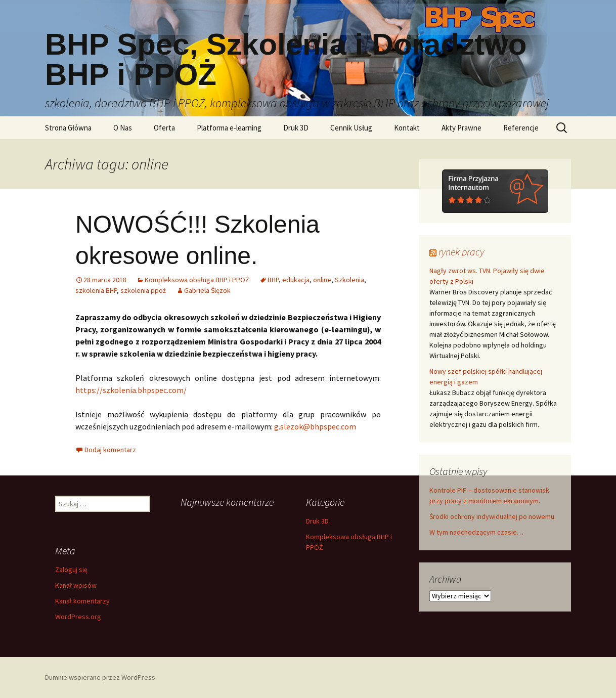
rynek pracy (461, 252)
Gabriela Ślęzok (207, 290)
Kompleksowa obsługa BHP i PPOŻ (197, 280)
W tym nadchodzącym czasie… (476, 532)
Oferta (164, 128)
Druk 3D (296, 128)
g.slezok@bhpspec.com (315, 426)
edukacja (296, 280)
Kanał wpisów (76, 585)
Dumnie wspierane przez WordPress (100, 677)
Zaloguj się (71, 570)
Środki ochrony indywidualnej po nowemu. (493, 516)
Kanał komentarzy (82, 601)
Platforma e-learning (229, 128)
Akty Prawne (461, 128)
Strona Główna (68, 128)
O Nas (123, 128)
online (322, 280)
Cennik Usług (351, 128)
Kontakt (407, 128)
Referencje (521, 128)
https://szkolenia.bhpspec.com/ (131, 390)
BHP (273, 280)
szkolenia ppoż (143, 290)
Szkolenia (349, 280)
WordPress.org (78, 617)
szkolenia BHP (96, 290)
